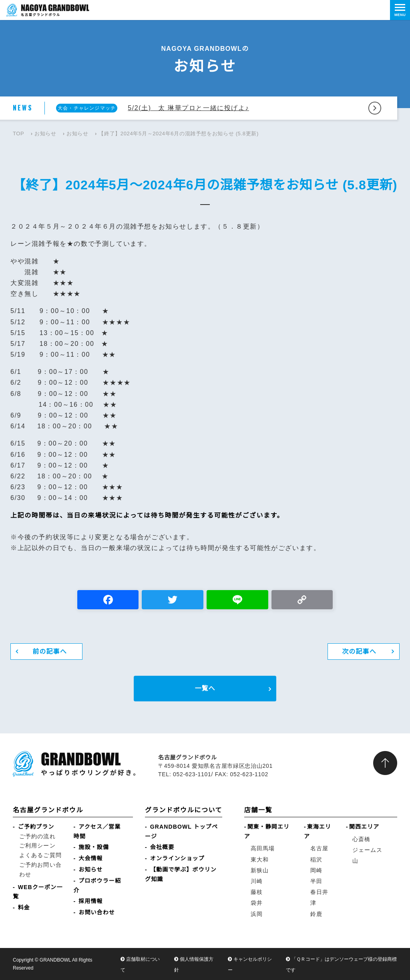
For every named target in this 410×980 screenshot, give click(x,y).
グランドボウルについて (184, 810)
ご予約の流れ (37, 836)
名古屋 (319, 848)
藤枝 (257, 892)
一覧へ (205, 688)
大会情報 (90, 858)
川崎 (257, 881)
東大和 (260, 860)
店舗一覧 (258, 810)
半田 (316, 881)
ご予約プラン (36, 827)
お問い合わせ (97, 912)
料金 (24, 908)
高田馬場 (263, 848)
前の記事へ (50, 652)
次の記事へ (359, 652)
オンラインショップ (177, 858)
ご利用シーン (37, 845)
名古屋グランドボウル (48, 810)
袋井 (257, 903)
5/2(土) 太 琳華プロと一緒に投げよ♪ (188, 108)
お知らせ (45, 134)
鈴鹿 (316, 914)
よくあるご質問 (40, 855)
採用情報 (90, 901)
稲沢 (316, 860)
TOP (18, 134)
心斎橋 (361, 839)
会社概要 (162, 847)
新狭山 (260, 870)
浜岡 (257, 914)
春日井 (319, 892)
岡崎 (316, 870)
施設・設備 (94, 847)
